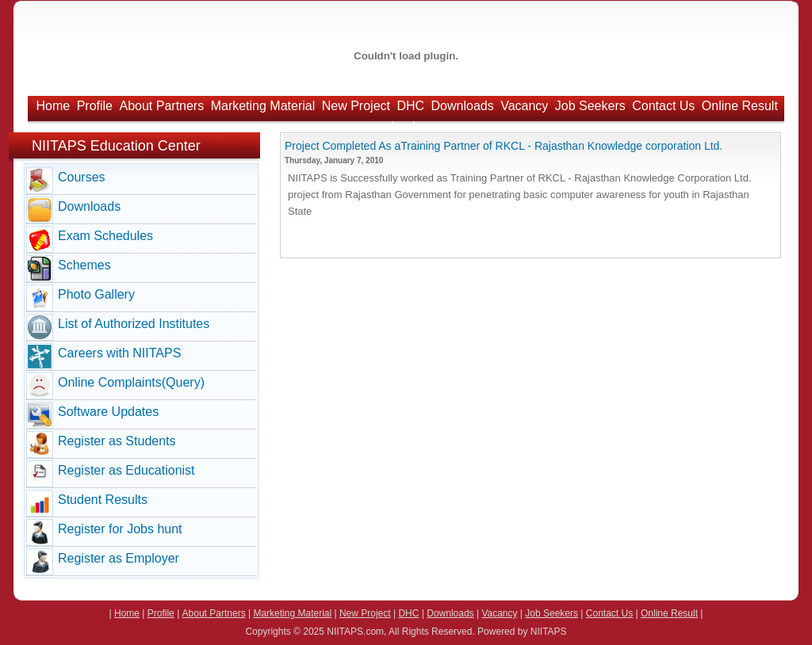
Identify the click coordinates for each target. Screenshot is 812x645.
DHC (410, 106)
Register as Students (117, 441)
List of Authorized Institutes (134, 324)
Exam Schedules (105, 236)
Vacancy (524, 106)
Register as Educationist (126, 470)
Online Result (740, 106)
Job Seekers (590, 106)
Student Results (103, 500)
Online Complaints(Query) (131, 382)
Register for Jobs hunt (120, 529)
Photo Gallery (96, 294)
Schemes (84, 265)
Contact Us (663, 106)
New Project (356, 106)
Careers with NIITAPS (119, 353)
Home (54, 106)
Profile (95, 106)
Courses (82, 177)
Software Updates (108, 412)
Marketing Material (263, 106)
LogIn (407, 126)
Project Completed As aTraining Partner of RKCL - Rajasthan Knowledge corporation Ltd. (504, 146)
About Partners (161, 106)
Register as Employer (119, 558)
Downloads (463, 106)
